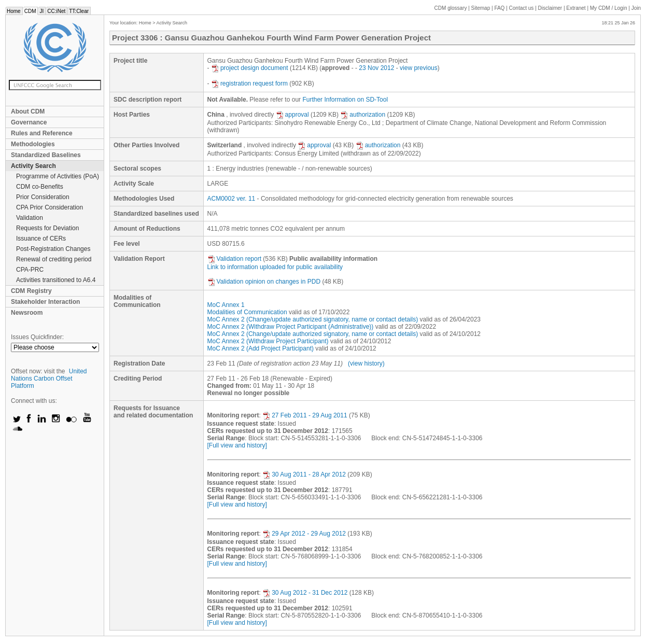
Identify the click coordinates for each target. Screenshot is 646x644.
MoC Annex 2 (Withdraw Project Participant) (268, 341)
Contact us (522, 8)
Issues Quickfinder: (37, 337)
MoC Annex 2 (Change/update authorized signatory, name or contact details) (313, 319)
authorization (363, 115)
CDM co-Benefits (40, 187)
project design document (250, 68)
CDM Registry (31, 291)
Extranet (576, 8)
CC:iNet (56, 11)
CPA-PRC (30, 270)
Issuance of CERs (41, 239)
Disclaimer (550, 8)
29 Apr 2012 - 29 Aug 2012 (304, 534)
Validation (30, 218)
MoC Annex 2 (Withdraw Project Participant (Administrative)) (291, 327)
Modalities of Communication (247, 312)
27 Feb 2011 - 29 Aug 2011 (305, 415)
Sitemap (481, 8)
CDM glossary (451, 8)
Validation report (235, 259)
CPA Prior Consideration (50, 207)
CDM (30, 11)
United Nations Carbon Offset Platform (49, 379)
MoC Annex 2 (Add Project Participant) (261, 348)
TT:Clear (79, 11)
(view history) (366, 363)
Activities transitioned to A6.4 (56, 280)
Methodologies (33, 144)
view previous (419, 68)
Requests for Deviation (47, 228)
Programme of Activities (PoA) (58, 176)
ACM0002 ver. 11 (231, 199)
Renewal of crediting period (54, 259)
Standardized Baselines (46, 155)
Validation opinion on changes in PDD (264, 282)
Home (14, 11)
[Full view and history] (237, 445)
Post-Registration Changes (53, 249)
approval (292, 115)
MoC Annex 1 (226, 305)
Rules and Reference (42, 133)
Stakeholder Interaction (45, 302)
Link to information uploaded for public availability (275, 267)
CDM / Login (609, 8)
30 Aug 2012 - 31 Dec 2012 (305, 593)
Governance (29, 122)
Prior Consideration (43, 197)
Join (636, 8)
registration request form (249, 83)
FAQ (499, 8)
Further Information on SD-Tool (345, 100)
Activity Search (33, 166)
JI (41, 11)
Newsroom (27, 313)
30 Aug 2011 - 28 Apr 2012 (304, 474)
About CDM (28, 111)
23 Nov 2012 (376, 68)
